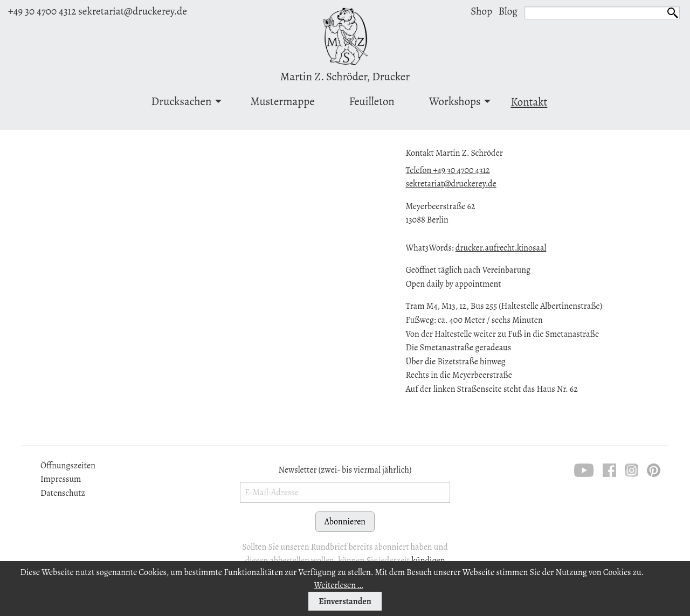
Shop (481, 11)
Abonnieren (345, 522)
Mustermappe (282, 101)
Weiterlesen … (339, 585)
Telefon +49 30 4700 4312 (447, 170)
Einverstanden (345, 601)
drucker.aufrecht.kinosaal (501, 248)
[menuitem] (184, 103)
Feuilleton (372, 101)
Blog (508, 11)
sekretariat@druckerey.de (133, 11)
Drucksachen (182, 101)
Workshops (455, 101)
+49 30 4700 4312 (42, 11)
